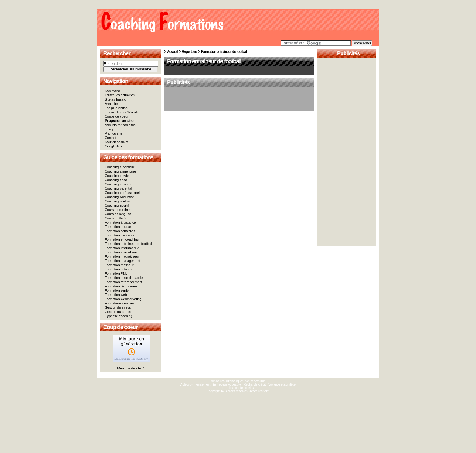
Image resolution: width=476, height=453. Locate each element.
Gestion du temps (118, 312)
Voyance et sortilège (282, 384)
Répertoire (189, 52)
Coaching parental (118, 188)
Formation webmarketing (123, 299)
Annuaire (111, 104)
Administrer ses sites (120, 125)
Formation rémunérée (121, 286)
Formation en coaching (122, 239)
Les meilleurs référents (122, 112)
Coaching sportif (117, 205)
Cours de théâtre (117, 218)
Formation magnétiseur (122, 256)
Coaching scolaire (118, 201)
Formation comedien (120, 231)
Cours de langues (118, 214)
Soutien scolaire (117, 142)
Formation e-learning (120, 235)
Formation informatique (122, 248)
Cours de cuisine (117, 210)
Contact (110, 138)
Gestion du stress (118, 307)
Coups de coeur (117, 116)
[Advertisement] (239, 99)
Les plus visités (116, 108)
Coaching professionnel (122, 193)
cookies (249, 388)
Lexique (111, 129)
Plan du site (113, 133)
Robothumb (258, 381)
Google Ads (113, 146)
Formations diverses (120, 303)
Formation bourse (118, 227)
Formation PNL (116, 273)
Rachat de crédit (255, 384)
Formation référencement (124, 282)
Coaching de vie (117, 176)
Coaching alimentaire (120, 171)
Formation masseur (119, 265)
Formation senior (117, 290)
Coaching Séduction (120, 197)
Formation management (122, 261)
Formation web (116, 295)
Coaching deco (116, 180)
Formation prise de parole (124, 278)
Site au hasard (116, 99)
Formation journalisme (121, 252)
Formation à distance (120, 222)
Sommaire (112, 91)
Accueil (172, 52)
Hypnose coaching (119, 316)
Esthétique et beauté (227, 384)
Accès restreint (259, 391)
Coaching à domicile (120, 167)
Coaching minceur (118, 184)
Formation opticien (119, 269)
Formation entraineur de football (128, 244)
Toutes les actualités (120, 95)
